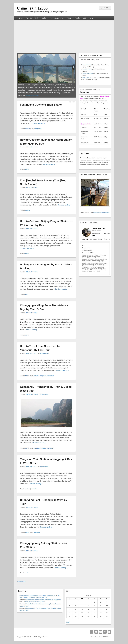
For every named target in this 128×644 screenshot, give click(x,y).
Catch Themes (107, 637)
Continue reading (33, 95)
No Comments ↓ (44, 353)
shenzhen (37, 376)
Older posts (21, 581)
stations (28, 129)
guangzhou (37, 448)
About (92, 18)
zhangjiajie (37, 532)
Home (21, 18)
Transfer (77, 18)
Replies (50, 448)
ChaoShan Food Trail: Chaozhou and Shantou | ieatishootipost (37, 595)
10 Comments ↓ (44, 466)
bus (26, 294)
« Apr (68, 622)
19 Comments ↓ (44, 394)
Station (44, 18)
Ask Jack (29, 18)
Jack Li (36, 147)
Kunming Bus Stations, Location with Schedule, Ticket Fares (43, 600)
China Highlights (87, 69)
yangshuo (43, 376)
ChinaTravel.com (88, 73)
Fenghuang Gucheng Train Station (41, 105)
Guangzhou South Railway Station (35, 602)
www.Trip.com (87, 65)
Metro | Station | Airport (57, 18)
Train (37, 18)
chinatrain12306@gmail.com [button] (102, 212)
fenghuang (38, 129)
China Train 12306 (32, 8)
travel (27, 169)
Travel (69, 18)
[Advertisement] (64, 35)
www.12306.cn (87, 77)
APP (85, 18)
